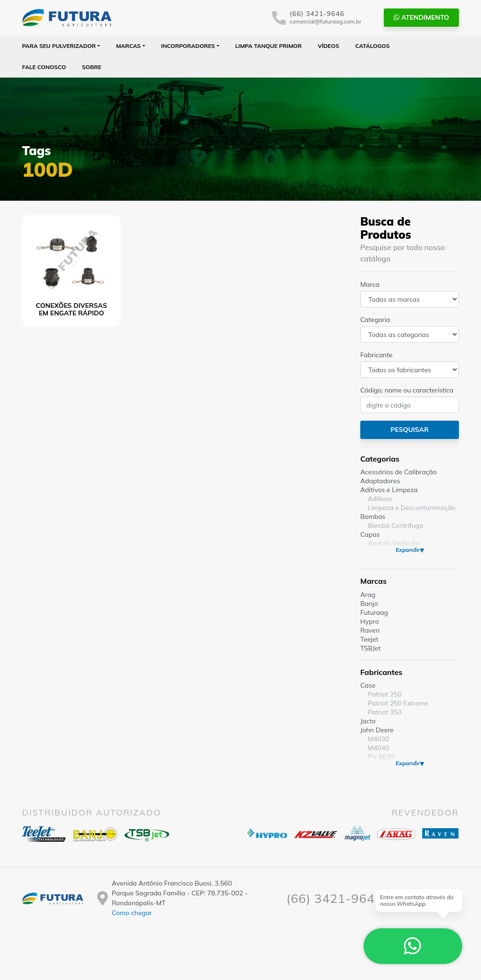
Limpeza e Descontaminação (412, 508)
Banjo (369, 604)
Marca (370, 284)
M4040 (379, 748)
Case (368, 685)
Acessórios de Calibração (399, 472)
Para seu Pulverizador (59, 46)
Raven (370, 630)
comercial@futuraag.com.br (326, 21)
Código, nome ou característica (407, 390)
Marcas (128, 46)
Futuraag (374, 612)
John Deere (377, 730)
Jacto (368, 721)
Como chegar (132, 913)
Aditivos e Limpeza (389, 490)
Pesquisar (409, 430)
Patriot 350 (385, 712)
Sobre (92, 67)
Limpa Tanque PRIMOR (268, 46)
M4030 (379, 739)
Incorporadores (188, 46)
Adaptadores (380, 481)
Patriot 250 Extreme (398, 703)
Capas (370, 534)
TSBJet (370, 648)
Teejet (369, 639)
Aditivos (380, 499)
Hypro (370, 621)
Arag (368, 595)
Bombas (373, 517)
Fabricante (376, 355)
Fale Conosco (44, 67)
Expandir (407, 550)
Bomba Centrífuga (396, 525)
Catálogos (372, 46)
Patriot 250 (385, 694)
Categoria (375, 320)
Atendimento (421, 17)
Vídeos (328, 46)
